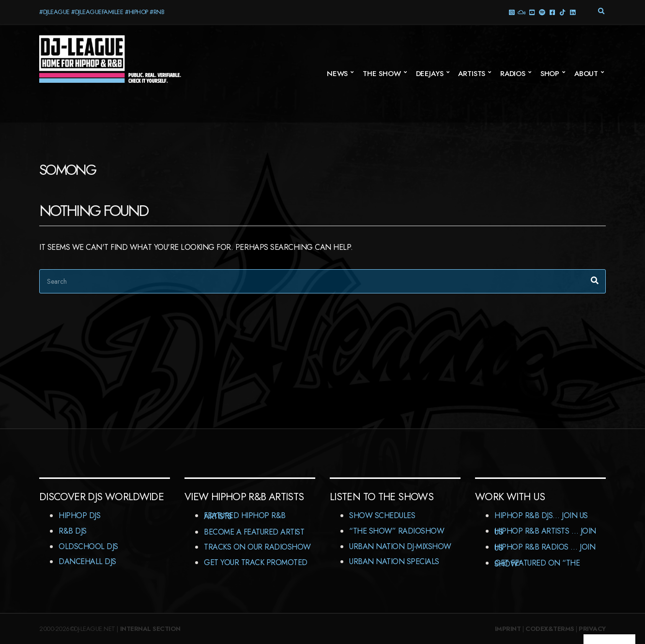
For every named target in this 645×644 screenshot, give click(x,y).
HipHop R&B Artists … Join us (545, 531)
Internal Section (150, 629)
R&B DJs (73, 531)
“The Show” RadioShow (397, 531)
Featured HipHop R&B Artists (245, 516)
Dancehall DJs (87, 561)
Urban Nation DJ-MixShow (400, 546)
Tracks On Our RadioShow (257, 547)
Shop (550, 74)
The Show (382, 74)
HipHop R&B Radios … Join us (545, 547)
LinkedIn (572, 12)
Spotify (542, 12)
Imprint (508, 629)
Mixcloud (521, 12)
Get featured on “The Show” (537, 563)
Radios (513, 74)
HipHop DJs (79, 515)
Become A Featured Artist (254, 532)
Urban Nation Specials (394, 561)
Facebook (552, 12)
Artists (472, 74)
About (586, 74)
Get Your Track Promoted (256, 562)
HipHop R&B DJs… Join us (541, 515)
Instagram (511, 12)
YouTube (531, 12)
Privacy (592, 629)
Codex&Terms (550, 629)
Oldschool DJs (88, 546)
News (337, 74)
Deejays (430, 74)
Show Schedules (382, 515)
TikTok (562, 12)
